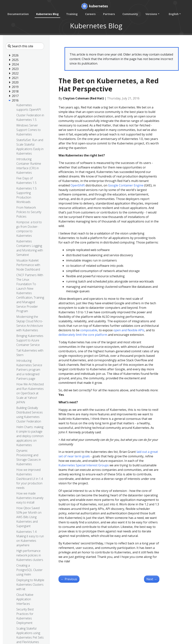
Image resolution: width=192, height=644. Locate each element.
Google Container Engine (126, 185)
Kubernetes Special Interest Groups (84, 465)
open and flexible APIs (129, 330)
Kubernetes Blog (47, 14)
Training (72, 14)
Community (130, 14)
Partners (109, 14)
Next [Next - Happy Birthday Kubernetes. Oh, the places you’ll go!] (152, 579)
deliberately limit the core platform (83, 335)
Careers (90, 14)
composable (89, 330)
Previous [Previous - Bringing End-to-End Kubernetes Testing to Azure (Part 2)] (69, 579)
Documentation (18, 14)
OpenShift (78, 185)
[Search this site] (25, 46)
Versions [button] (151, 14)
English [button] (174, 14)
